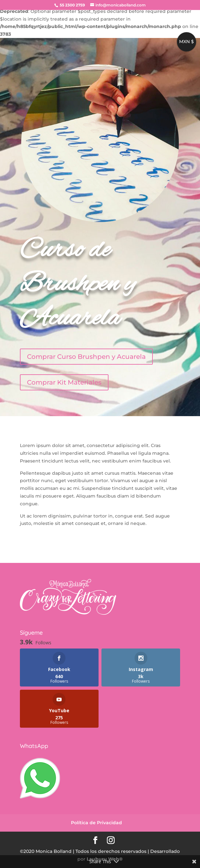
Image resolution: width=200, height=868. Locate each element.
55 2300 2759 (72, 5)
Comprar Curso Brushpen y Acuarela (86, 357)
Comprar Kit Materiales (64, 382)
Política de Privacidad (96, 823)
